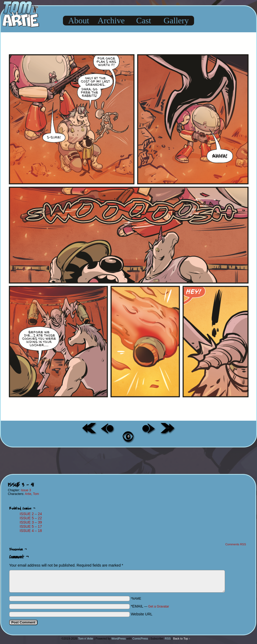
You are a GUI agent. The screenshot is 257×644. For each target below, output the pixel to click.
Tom (36, 494)
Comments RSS (236, 544)
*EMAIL (150, 606)
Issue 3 (26, 490)
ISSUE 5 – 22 (31, 518)
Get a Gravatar (159, 606)
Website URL (142, 614)
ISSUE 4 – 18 (31, 531)
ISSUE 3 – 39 (31, 522)
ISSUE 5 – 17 (31, 526)
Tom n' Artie (86, 638)
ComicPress (140, 638)
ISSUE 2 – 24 (31, 514)
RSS (168, 638)
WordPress (119, 638)
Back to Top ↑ (182, 638)
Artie (28, 494)
